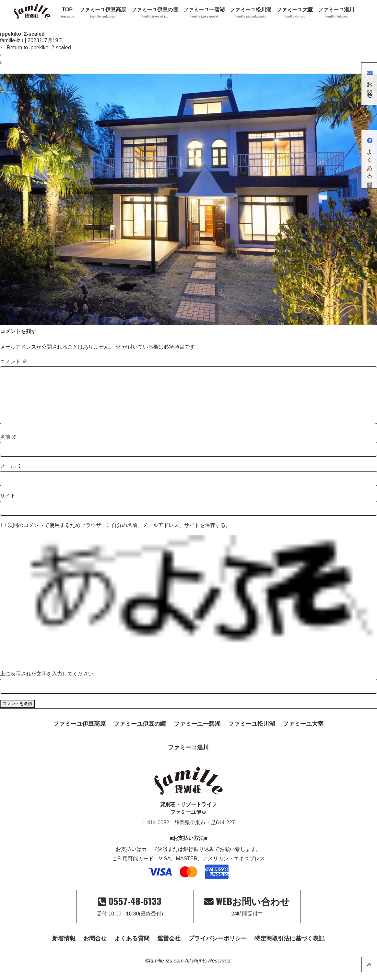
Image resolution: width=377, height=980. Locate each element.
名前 (8, 447)
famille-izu (12, 40)
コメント (14, 361)
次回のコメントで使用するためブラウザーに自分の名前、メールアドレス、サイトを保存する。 (119, 536)
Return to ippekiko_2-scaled (35, 48)
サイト (8, 506)
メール (11, 477)
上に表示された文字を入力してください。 (49, 684)
